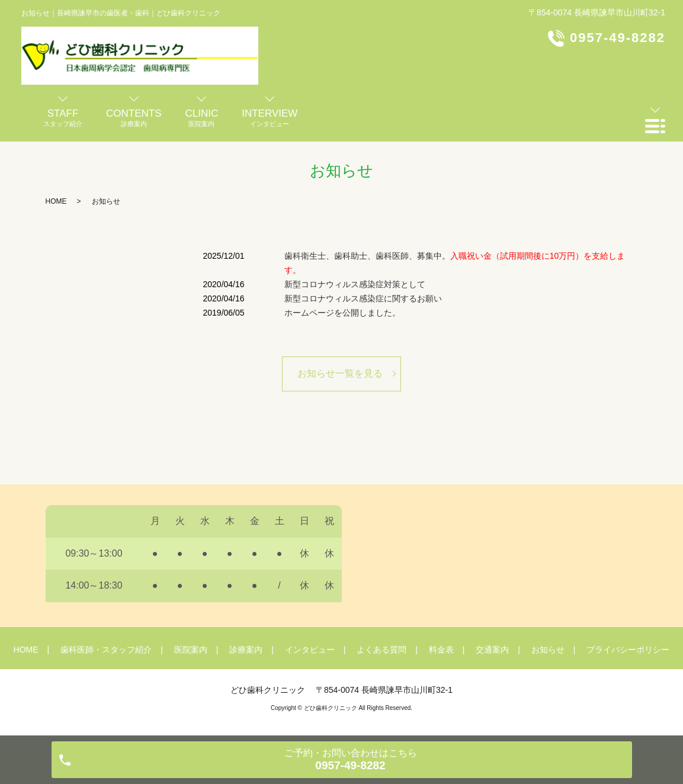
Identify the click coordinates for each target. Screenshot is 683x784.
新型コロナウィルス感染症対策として (355, 284)
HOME (56, 201)
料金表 (441, 650)
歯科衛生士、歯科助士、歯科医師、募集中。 (455, 263)
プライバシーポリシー (628, 650)
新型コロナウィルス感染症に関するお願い (363, 298)
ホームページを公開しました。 (342, 313)
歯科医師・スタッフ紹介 (106, 650)
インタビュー (310, 650)
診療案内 (246, 650)
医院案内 (191, 650)
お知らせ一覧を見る (340, 373)
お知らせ (548, 650)
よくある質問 (381, 650)
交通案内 (492, 650)
